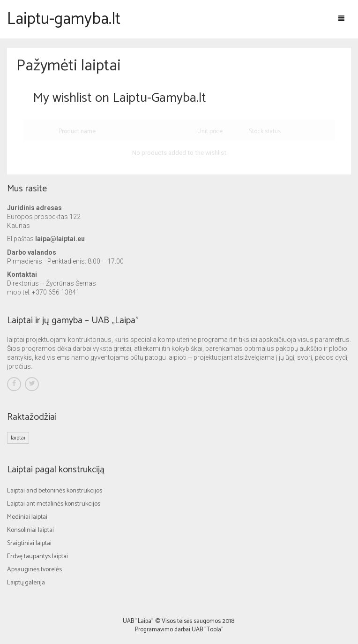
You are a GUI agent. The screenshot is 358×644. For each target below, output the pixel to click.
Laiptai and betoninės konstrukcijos (55, 491)
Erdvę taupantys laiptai (37, 557)
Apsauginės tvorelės (34, 570)
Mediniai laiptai (27, 517)
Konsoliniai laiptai (30, 530)
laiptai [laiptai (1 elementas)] (18, 438)
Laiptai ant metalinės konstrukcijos (54, 504)
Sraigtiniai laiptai (29, 543)
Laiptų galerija (26, 583)
